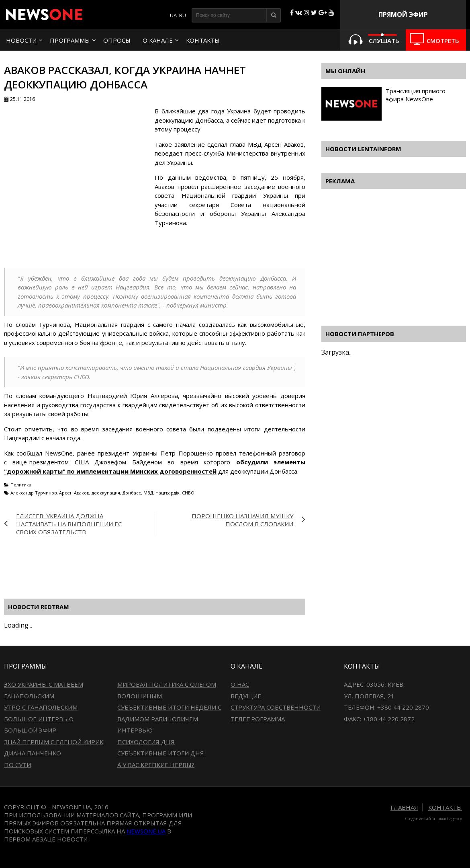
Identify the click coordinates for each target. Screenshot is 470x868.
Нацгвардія (168, 493)
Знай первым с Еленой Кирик (54, 742)
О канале (158, 40)
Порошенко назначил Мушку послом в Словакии (242, 520)
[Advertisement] (150, 562)
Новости (21, 40)
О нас (240, 684)
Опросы (117, 40)
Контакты (203, 40)
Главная (404, 807)
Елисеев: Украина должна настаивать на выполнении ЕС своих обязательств (69, 524)
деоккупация (106, 493)
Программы (70, 40)
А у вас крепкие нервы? (156, 765)
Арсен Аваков (74, 493)
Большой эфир (30, 730)
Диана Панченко (33, 753)
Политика (21, 485)
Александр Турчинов (34, 493)
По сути (17, 765)
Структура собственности (276, 707)
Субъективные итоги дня (161, 753)
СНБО (188, 493)
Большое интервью (39, 719)
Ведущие (246, 696)
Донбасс (132, 493)
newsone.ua (146, 831)
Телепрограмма (258, 719)
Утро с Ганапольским (41, 707)
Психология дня (146, 742)
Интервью (135, 730)
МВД (148, 493)
